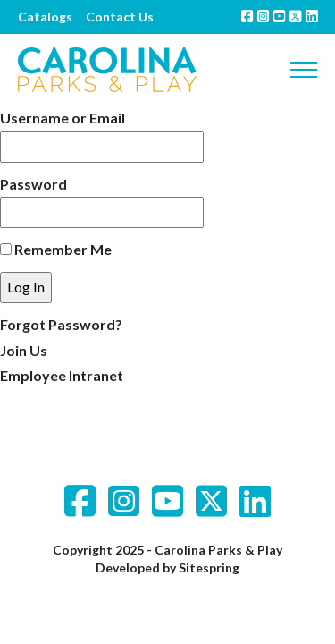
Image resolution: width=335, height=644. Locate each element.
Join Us (24, 350)
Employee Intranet (62, 375)
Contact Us (120, 17)
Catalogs (45, 17)
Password (33, 184)
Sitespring (209, 568)
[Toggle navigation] (304, 70)
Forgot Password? (61, 324)
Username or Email (63, 118)
